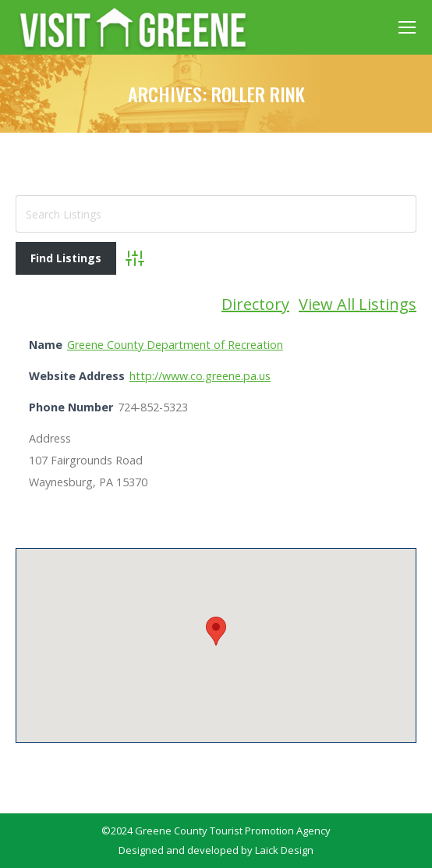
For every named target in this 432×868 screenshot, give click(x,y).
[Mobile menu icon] (407, 27)
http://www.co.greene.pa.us (200, 376)
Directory (255, 304)
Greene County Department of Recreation (175, 345)
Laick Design (284, 850)
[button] (216, 631)
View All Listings (358, 304)
